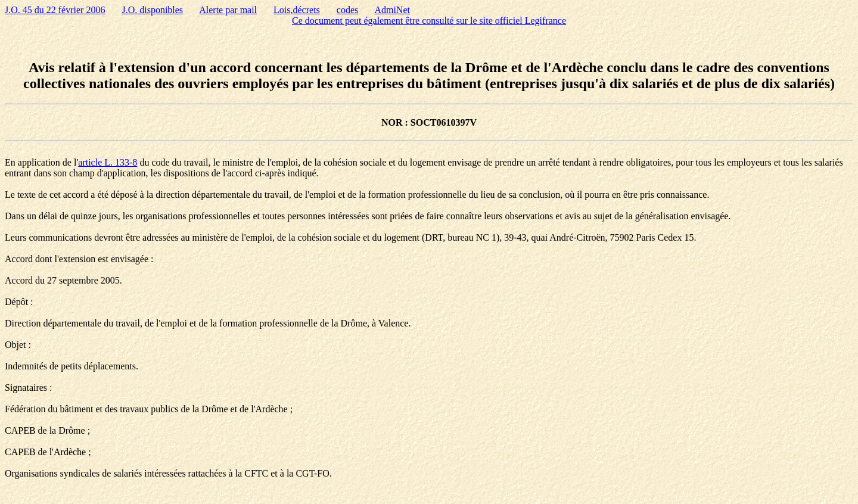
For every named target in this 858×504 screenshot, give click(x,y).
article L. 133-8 (108, 162)
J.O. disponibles (152, 10)
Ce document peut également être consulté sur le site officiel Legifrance (429, 21)
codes (347, 10)
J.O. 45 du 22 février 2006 (55, 10)
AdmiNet (392, 10)
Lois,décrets (297, 10)
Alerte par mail (228, 10)
